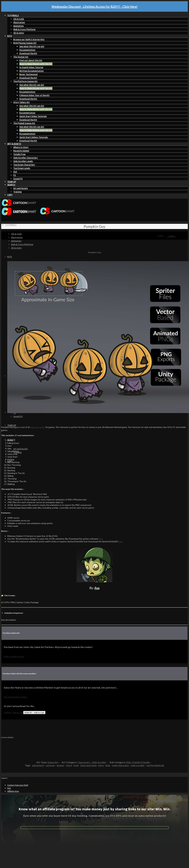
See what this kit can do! (32, 85)
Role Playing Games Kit (25, 43)
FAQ (9, 788)
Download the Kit (28, 53)
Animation (18, 26)
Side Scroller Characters (26, 158)
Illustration (19, 22)
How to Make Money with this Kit (36, 64)
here (101, 539)
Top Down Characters (24, 165)
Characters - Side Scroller (92, 762)
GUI (15, 172)
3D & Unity (19, 33)
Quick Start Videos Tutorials (34, 137)
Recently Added (21, 151)
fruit (76, 765)
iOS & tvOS (19, 19)
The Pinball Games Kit (24, 123)
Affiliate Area (13, 791)
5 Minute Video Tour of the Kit (34, 95)
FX (15, 175)
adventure (38, 765)
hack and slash (89, 765)
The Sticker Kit (21, 57)
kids (108, 765)
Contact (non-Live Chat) (18, 785)
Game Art (53, 762)
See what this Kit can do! (32, 46)
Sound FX (18, 179)
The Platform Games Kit (25, 81)
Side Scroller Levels (23, 161)
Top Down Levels (22, 168)
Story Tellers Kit (22, 102)
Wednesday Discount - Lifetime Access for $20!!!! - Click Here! (94, 7)
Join (172, 236)
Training (17, 192)
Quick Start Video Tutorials (33, 116)
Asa (97, 588)
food (69, 765)
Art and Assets (21, 188)
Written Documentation (31, 71)
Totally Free (19, 154)
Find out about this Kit (31, 60)
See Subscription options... (16, 697)
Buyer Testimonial (28, 74)
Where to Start (21, 147)
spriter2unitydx (155, 765)
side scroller (138, 765)
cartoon (50, 765)
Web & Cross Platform (24, 29)
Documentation (27, 50)
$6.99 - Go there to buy (14, 656)
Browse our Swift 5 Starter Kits (29, 39)
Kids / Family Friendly (138, 762)
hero (101, 765)
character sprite (38, 427)
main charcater (121, 765)
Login (161, 236)
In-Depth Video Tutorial (31, 67)
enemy (60, 765)
